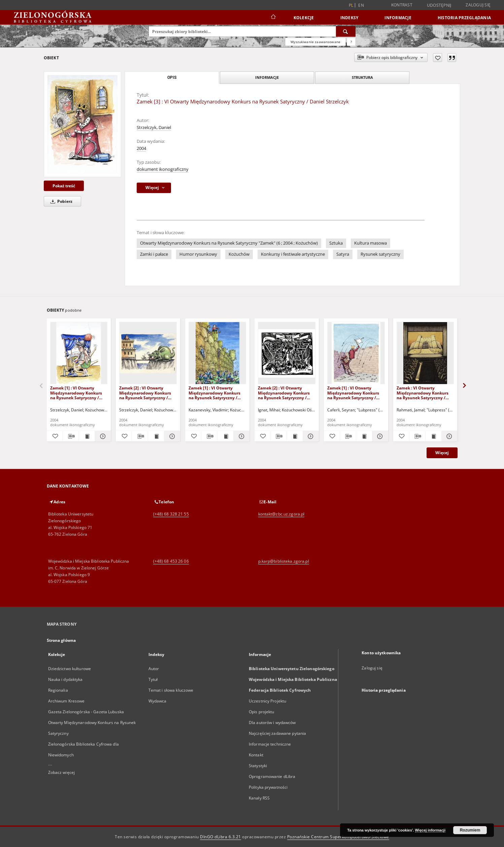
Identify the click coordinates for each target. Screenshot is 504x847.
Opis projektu (262, 712)
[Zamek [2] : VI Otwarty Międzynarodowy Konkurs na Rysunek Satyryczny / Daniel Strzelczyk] (148, 353)
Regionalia (58, 690)
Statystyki (258, 766)
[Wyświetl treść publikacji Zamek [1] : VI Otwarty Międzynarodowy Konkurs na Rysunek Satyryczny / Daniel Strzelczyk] (87, 436)
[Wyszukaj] (346, 31)
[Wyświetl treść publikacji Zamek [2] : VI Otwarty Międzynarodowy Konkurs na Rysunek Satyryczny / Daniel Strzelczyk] (156, 436)
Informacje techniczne (270, 744)
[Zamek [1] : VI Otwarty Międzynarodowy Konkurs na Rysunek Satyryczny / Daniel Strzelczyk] (79, 353)
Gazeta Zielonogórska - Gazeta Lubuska (86, 712)
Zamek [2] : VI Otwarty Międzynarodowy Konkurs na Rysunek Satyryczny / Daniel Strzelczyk (145, 393)
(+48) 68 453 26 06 (171, 561)
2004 (141, 148)
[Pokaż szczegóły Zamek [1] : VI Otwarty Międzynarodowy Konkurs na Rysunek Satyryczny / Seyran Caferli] (379, 436)
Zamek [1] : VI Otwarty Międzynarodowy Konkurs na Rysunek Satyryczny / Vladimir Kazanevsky (214, 393)
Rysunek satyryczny (380, 254)
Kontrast (402, 5)
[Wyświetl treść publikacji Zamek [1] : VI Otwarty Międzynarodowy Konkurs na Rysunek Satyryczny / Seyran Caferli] (364, 436)
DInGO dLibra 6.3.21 (221, 837)
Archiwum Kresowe (66, 701)
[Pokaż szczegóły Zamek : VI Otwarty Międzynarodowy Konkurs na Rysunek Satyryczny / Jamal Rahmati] (449, 436)
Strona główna (61, 640)
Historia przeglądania (464, 18)
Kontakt (256, 755)
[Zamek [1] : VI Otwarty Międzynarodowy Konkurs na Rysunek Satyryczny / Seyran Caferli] (356, 353)
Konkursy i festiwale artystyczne (293, 254)
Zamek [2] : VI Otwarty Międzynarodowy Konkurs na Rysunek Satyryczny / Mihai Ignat (284, 393)
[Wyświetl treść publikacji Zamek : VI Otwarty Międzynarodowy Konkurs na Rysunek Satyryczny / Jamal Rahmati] (433, 436)
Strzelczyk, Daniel (154, 128)
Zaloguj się (478, 5)
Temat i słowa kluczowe (171, 690)
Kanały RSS (259, 798)
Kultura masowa (371, 243)
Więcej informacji (430, 830)
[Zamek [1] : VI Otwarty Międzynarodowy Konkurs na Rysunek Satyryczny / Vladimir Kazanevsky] (217, 353)
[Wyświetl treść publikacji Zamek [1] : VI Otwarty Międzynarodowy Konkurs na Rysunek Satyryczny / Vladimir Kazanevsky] (225, 436)
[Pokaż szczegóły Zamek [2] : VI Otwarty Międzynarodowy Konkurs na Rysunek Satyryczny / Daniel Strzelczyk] (171, 436)
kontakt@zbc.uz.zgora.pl (281, 514)
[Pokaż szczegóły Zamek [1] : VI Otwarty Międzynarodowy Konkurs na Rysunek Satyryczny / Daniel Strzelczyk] (102, 436)
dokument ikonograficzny (163, 169)
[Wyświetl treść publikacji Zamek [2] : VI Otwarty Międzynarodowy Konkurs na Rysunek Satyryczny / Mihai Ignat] (295, 436)
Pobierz (60, 201)
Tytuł (153, 679)
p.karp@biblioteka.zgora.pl (284, 561)
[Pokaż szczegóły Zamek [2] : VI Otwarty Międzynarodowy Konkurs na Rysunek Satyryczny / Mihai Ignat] (310, 436)
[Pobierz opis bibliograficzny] (71, 436)
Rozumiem (470, 830)
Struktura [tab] (362, 77)
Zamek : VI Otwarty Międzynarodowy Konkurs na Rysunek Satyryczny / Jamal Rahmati (423, 393)
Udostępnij (439, 5)
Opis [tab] (172, 77)
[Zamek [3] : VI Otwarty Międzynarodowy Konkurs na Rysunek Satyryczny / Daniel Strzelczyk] (82, 124)
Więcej (442, 453)
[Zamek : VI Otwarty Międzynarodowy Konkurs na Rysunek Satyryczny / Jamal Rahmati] (425, 353)
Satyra (343, 254)
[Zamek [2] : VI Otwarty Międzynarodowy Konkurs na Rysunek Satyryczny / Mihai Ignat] (287, 353)
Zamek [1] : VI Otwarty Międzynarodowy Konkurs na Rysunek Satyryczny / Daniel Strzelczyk (76, 393)
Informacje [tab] (267, 77)
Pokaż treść (64, 186)
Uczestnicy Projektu (267, 701)
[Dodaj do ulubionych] (438, 58)
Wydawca (158, 701)
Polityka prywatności (268, 787)
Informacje (398, 18)
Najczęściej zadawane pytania (277, 733)
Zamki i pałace (154, 254)
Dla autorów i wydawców (272, 723)
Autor (154, 669)
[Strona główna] (273, 18)
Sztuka (336, 243)
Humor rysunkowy (198, 254)
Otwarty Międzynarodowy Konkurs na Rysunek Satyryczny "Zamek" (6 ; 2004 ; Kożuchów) (229, 243)
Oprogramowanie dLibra (272, 776)
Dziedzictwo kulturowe (70, 669)
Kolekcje (304, 18)
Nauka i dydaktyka (65, 679)
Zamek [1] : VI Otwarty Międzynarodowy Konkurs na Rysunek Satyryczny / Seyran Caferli (353, 393)
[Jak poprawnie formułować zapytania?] (351, 42)
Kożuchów (239, 254)
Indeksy (349, 18)
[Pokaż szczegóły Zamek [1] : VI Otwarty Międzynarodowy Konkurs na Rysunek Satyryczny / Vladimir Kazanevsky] (241, 436)
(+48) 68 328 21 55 (171, 514)
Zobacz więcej (62, 772)
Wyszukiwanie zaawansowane (315, 42)
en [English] (361, 5)
